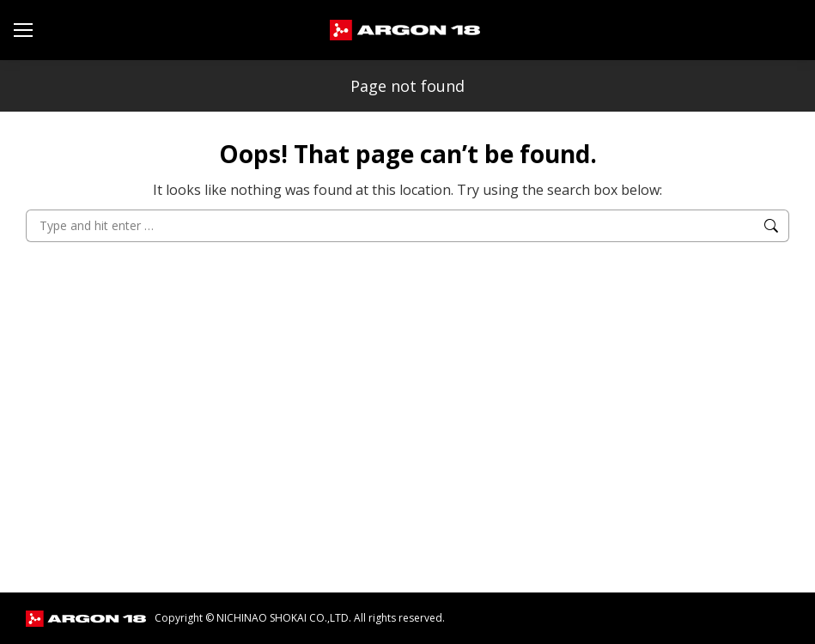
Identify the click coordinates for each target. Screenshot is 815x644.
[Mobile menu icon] (23, 30)
